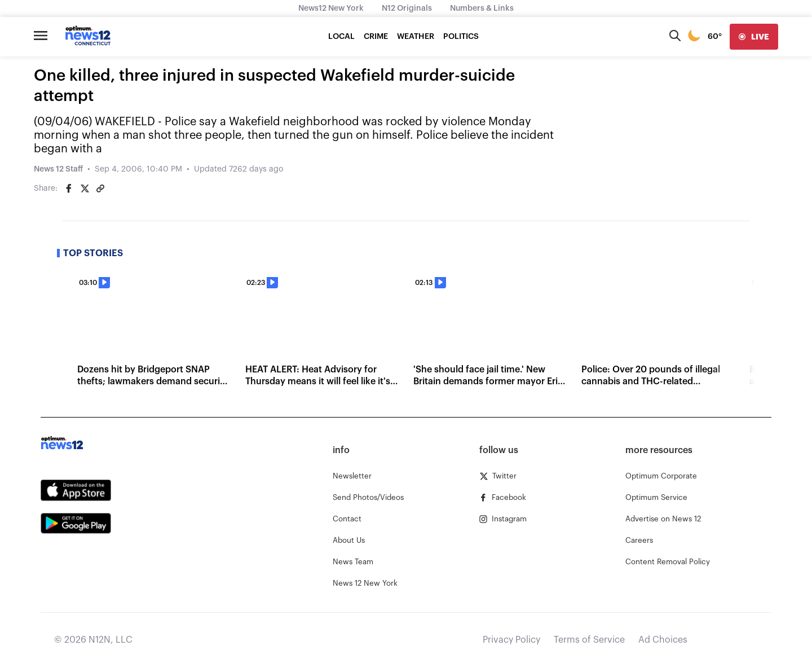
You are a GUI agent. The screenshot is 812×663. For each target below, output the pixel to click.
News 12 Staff (58, 169)
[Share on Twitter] (85, 188)
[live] (754, 37)
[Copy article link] (100, 188)
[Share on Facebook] (69, 188)
